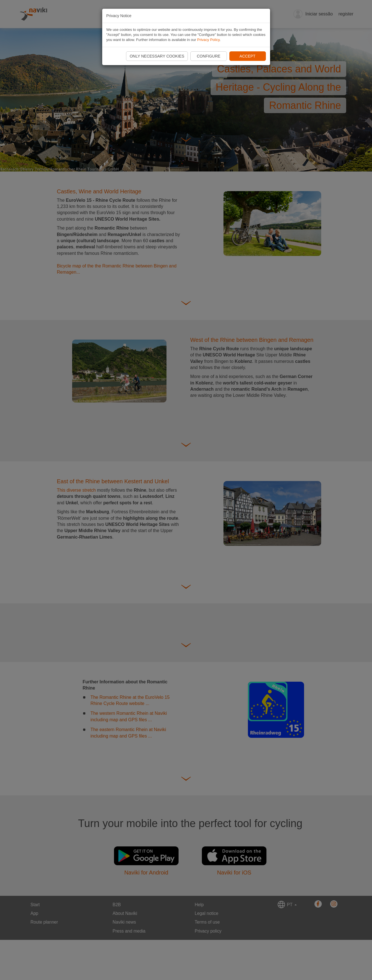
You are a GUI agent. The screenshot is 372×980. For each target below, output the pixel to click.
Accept (247, 56)
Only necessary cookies (157, 56)
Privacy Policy (208, 40)
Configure (209, 56)
